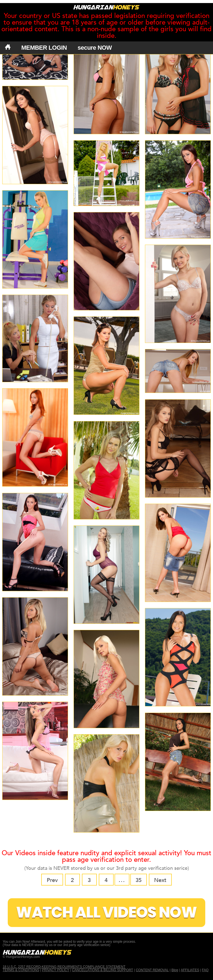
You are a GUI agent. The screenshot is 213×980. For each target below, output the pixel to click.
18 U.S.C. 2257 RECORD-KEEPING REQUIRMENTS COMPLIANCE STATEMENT (64, 967)
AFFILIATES (190, 970)
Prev (52, 880)
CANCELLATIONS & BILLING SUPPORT (102, 970)
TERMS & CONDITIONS (21, 970)
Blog (175, 970)
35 (139, 880)
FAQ (205, 970)
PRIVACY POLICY (55, 970)
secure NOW (95, 48)
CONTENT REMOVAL (152, 970)
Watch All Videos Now (106, 912)
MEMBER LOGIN (44, 48)
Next (160, 880)
